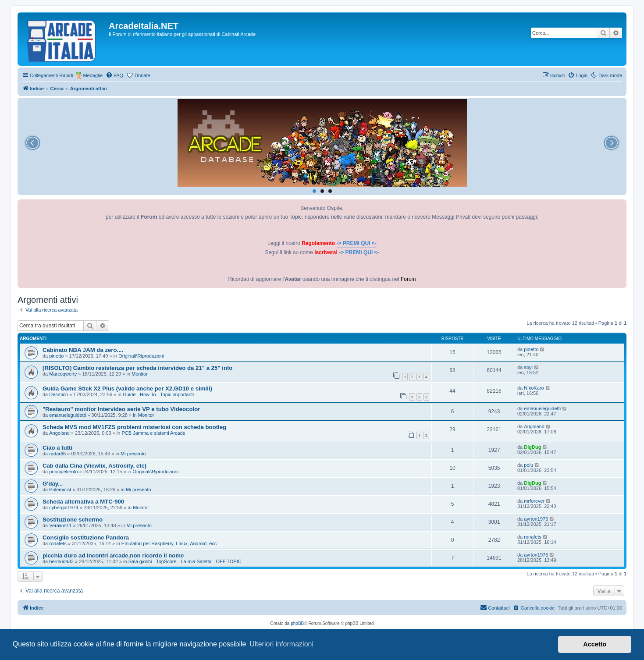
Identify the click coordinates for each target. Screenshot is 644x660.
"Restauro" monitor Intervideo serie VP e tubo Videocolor (121, 409)
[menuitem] (114, 75)
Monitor (140, 374)
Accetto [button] (595, 644)
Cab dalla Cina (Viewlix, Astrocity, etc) (94, 466)
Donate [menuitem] (142, 75)
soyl (528, 367)
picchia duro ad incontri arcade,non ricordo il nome (113, 555)
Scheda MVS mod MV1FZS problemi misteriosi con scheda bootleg (134, 427)
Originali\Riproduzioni (141, 356)
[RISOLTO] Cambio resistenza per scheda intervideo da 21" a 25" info (137, 368)
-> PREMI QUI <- (357, 243)
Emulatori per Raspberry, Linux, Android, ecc (169, 543)
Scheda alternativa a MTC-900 (83, 502)
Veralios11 (60, 525)
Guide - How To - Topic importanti (158, 394)
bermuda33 (61, 561)
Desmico (59, 394)
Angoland (59, 433)
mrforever (534, 501)
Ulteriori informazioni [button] (281, 644)
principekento (63, 472)
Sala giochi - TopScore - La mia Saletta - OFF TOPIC (185, 561)
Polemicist (60, 490)
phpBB (297, 623)
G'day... (53, 484)
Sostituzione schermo (73, 520)
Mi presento (133, 454)
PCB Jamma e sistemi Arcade (153, 433)
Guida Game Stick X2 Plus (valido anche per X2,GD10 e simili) (127, 389)
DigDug (532, 447)
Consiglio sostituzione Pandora (86, 538)
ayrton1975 (536, 519)
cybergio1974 (64, 507)
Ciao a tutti (57, 448)
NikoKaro (534, 388)
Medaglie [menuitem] (93, 75)
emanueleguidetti (68, 415)
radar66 (57, 454)
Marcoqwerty (63, 374)
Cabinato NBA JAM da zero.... (83, 350)
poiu (528, 465)
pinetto (56, 356)
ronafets (58, 543)
